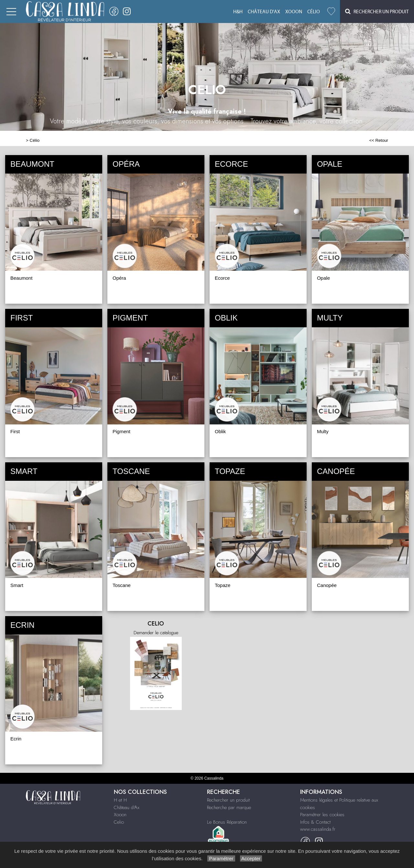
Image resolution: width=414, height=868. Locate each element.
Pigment (121, 431)
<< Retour (379, 140)
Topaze (223, 585)
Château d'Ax (264, 12)
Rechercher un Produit (377, 11)
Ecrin (16, 739)
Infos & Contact (315, 822)
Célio (314, 12)
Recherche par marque (229, 807)
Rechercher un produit (228, 800)
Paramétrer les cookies (322, 815)
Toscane (122, 585)
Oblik (220, 431)
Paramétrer (221, 858)
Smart (17, 585)
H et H (120, 800)
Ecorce (222, 278)
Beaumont (21, 278)
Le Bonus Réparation (227, 822)
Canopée (327, 585)
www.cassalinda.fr (318, 829)
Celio (119, 822)
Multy (323, 431)
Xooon (294, 12)
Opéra (119, 278)
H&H (238, 12)
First (15, 431)
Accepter (251, 858)
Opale (323, 278)
